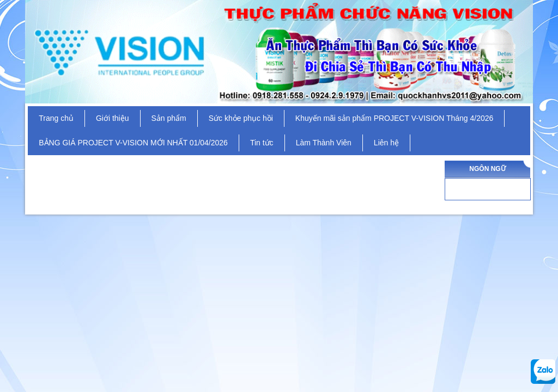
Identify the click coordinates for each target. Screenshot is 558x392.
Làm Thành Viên (324, 143)
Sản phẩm (169, 118)
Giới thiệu (113, 118)
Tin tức (262, 143)
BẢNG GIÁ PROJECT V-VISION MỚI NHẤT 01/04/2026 (133, 143)
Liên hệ (386, 143)
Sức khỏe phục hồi (241, 118)
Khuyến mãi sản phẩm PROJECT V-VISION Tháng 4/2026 (395, 118)
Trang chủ (56, 118)
